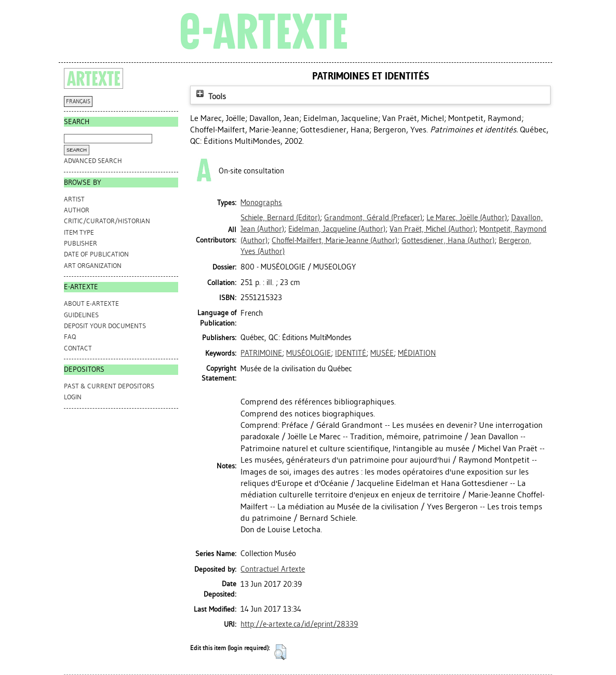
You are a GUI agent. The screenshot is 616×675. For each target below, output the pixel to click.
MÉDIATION (417, 353)
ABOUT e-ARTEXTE (91, 303)
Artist (74, 199)
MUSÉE (382, 353)
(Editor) (280, 218)
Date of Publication (96, 254)
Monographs (261, 203)
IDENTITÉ (351, 353)
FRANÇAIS (78, 102)
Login (73, 397)
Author (77, 210)
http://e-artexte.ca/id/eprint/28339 (299, 624)
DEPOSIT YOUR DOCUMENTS (105, 326)
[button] (280, 652)
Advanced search (93, 161)
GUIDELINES (81, 315)
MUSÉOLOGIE (309, 353)
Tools (210, 96)
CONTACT (78, 348)
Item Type (79, 232)
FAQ (70, 337)
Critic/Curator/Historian (107, 221)
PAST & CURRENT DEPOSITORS (109, 386)
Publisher (81, 243)
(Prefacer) (373, 218)
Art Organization (93, 266)
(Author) (467, 218)
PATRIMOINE (261, 353)
